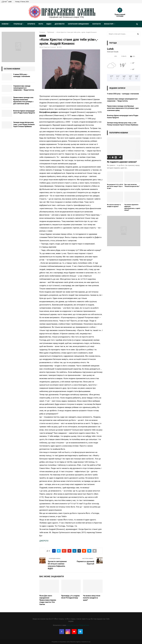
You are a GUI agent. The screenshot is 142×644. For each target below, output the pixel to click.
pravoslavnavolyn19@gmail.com (78, 625)
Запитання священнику (78, 24)
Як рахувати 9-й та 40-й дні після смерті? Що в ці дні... (115, 186)
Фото (41, 24)
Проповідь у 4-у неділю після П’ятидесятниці (70, 597)
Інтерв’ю (31, 24)
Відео (49, 24)
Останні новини (12, 69)
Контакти (97, 24)
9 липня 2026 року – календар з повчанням (123, 94)
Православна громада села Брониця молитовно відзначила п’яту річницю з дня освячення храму (123, 108)
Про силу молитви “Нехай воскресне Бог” (132, 185)
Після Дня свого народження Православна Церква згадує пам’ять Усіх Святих (48, 600)
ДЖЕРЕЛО (44, 541)
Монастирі (109, 24)
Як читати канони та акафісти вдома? (114, 206)
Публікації (18, 24)
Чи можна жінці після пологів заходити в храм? (92, 598)
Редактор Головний (50, 47)
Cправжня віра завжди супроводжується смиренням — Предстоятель (24, 88)
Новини (5, 24)
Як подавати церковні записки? (122, 162)
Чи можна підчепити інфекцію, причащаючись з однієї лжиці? (132, 207)
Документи (60, 24)
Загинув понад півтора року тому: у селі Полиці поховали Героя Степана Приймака (24, 124)
